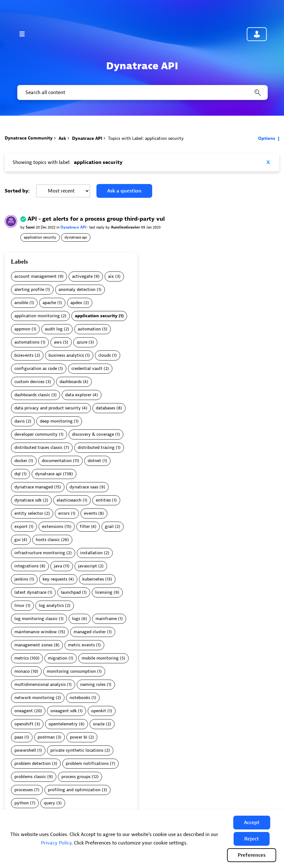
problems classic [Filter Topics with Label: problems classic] (30, 777)
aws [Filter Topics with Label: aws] (58, 342)
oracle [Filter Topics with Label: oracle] (99, 724)
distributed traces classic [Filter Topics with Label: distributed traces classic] (39, 447)
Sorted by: (17, 191)
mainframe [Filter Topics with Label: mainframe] (106, 619)
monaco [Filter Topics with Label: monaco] (22, 671)
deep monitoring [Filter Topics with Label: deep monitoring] (56, 421)
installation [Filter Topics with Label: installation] (91, 553)
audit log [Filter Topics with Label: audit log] (54, 329)
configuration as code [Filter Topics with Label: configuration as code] (36, 368)
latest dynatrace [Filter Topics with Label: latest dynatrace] (30, 592)
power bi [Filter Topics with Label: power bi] (79, 737)
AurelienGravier (126, 227)
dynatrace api (76, 237)
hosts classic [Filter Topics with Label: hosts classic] (48, 540)
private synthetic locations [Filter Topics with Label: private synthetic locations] (77, 750)
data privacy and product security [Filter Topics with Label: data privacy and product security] (48, 408)
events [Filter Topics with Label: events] (90, 513)
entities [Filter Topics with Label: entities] (103, 500)
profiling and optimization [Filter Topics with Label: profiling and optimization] (74, 790)
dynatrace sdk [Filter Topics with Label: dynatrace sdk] (28, 500)
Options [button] (267, 138)
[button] (252, 823)
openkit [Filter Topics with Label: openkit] (99, 711)
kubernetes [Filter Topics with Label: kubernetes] (93, 579)
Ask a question (124, 191)
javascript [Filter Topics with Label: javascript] (88, 566)
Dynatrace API (87, 138)
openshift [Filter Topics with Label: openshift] (24, 724)
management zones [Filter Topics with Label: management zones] (34, 645)
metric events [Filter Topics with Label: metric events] (81, 645)
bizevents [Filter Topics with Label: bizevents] (24, 355)
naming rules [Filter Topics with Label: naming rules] (93, 684)
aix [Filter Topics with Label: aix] (111, 276)
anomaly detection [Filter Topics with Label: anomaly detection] (77, 289)
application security (40, 237)
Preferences (252, 855)
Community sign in (257, 34)
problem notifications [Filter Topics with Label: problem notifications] (87, 763)
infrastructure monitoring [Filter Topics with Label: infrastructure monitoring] (40, 553)
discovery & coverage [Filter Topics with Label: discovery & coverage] (93, 434)
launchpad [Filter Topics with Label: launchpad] (71, 592)
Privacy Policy (56, 843)
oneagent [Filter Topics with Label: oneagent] (24, 711)
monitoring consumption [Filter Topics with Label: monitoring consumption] (71, 671)
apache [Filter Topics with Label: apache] (49, 303)
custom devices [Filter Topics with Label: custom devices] (29, 382)
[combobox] (142, 92)
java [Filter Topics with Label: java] (58, 566)
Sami (31, 227)
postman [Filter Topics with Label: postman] (46, 737)
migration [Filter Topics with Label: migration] (58, 658)
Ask (62, 138)
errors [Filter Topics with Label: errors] (64, 513)
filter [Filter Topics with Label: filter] (85, 526)
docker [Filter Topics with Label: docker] (21, 461)
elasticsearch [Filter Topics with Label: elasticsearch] (69, 500)
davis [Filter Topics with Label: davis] (20, 421)
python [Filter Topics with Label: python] (22, 803)
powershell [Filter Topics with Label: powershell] (25, 750)
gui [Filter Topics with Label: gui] (18, 540)
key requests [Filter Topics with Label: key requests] (55, 579)
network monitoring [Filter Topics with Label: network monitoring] (34, 698)
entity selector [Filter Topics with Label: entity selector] (29, 513)
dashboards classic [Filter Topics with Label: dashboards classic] (32, 395)
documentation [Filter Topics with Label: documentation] (57, 461)
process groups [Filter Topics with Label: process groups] (76, 777)
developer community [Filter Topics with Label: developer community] (36, 434)
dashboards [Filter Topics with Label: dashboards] (71, 382)
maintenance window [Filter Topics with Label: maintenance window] (36, 632)
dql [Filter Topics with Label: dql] (18, 474)
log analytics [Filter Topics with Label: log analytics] (51, 605)
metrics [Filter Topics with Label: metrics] (22, 658)
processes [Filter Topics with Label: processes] (24, 790)
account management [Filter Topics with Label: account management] (36, 276)
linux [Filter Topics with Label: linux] (19, 605)
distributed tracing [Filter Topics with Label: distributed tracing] (96, 447)
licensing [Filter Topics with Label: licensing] (104, 592)
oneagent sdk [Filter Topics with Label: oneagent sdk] (64, 711)
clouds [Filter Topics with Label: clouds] (105, 355)
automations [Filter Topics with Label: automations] (27, 342)
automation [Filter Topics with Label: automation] (89, 329)
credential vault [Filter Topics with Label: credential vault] (87, 368)
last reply (97, 227)
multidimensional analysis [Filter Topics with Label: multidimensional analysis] (40, 684)
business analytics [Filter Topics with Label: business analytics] (66, 355)
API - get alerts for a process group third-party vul (96, 219)
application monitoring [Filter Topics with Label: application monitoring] (37, 316)
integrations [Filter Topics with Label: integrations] (26, 566)
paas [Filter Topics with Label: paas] (19, 737)
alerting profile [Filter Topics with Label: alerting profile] (29, 289)
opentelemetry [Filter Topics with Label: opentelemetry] (63, 724)
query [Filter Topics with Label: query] (49, 803)
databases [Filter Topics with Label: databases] (106, 408)
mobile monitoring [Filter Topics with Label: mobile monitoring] (100, 658)
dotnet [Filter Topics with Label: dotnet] (94, 461)
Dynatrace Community (29, 138)
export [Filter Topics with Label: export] (21, 526)
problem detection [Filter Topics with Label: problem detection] (33, 763)
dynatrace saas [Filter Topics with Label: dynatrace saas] (84, 487)
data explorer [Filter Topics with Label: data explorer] (78, 395)
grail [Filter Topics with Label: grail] (109, 526)
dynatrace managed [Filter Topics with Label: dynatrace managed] (34, 487)
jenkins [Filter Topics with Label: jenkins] (21, 579)
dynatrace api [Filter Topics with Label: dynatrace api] (48, 474)
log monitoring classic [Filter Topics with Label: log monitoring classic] (36, 619)
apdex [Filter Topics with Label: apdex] (76, 303)
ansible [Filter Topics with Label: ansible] (21, 303)
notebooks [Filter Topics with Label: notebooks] (80, 698)
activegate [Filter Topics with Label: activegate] (82, 276)
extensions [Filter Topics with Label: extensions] (53, 526)
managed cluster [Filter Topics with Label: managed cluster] (90, 632)
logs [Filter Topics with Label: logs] (76, 619)
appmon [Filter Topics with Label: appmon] (22, 329)
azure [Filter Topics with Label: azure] (82, 342)
